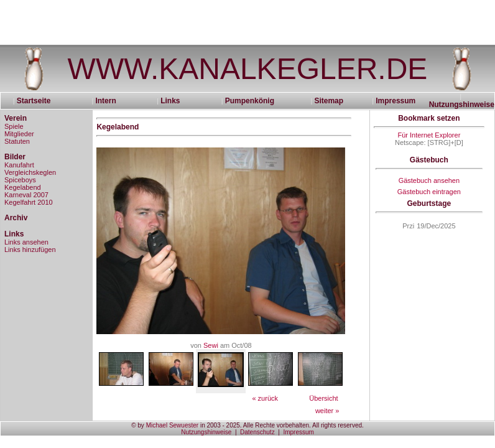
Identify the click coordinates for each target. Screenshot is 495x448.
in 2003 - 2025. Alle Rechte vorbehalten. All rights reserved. (281, 425)
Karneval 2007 (26, 195)
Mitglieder (19, 134)
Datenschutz (257, 432)
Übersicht (323, 398)
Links (170, 101)
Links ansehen (26, 242)
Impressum (396, 101)
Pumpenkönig (250, 101)
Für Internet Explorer (429, 135)
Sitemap (329, 101)
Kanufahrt (19, 165)
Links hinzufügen (30, 250)
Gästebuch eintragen (429, 192)
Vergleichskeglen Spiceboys (30, 176)
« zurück (265, 398)
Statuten (17, 141)
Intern (105, 101)
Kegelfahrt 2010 (29, 202)
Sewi (211, 345)
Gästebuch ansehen (429, 180)
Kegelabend (23, 187)
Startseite (38, 101)
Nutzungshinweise (462, 105)
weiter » (327, 411)
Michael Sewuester (172, 425)
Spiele (14, 126)
